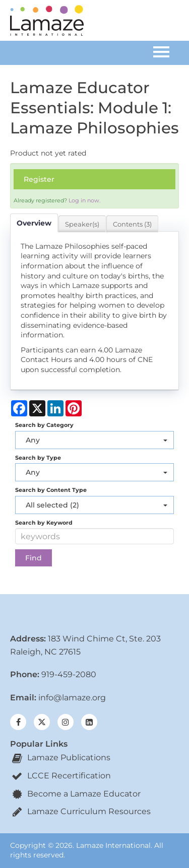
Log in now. (84, 200)
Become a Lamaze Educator (75, 794)
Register (39, 179)
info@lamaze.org (72, 698)
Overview (34, 223)
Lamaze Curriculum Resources (80, 811)
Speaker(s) (82, 224)
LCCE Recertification (60, 776)
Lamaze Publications (60, 757)
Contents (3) (132, 224)
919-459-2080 (69, 674)
